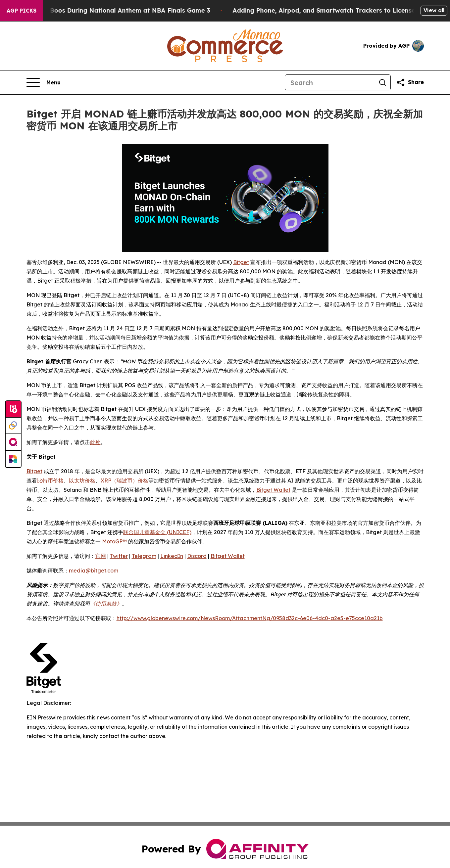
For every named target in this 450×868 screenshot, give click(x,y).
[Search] (330, 82)
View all (434, 10)
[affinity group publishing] (13, 442)
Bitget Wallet (273, 490)
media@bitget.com (94, 571)
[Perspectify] (13, 426)
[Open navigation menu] (44, 82)
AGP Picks (22, 11)
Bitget (241, 262)
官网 (101, 556)
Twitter (119, 556)
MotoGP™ (114, 541)
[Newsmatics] (13, 459)
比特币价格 (50, 480)
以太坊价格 (82, 480)
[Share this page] (410, 82)
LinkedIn (172, 556)
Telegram (144, 556)
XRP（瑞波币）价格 (125, 480)
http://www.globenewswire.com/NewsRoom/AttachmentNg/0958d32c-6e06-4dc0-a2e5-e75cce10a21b (250, 618)
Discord (197, 556)
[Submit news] (13, 409)
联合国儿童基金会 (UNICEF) (157, 532)
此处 (95, 442)
